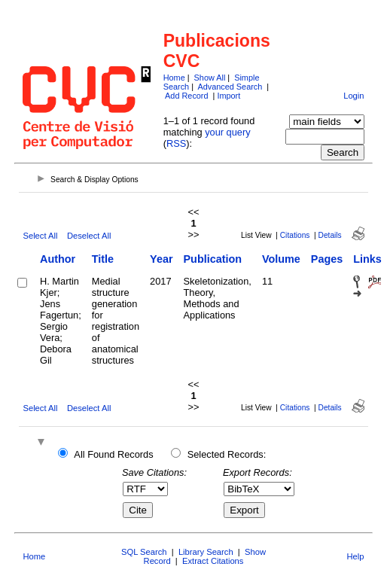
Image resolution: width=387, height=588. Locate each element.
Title (103, 259)
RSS (176, 143)
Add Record (186, 96)
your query (227, 132)
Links (367, 259)
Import (229, 96)
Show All (210, 78)
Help (356, 556)
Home (174, 78)
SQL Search (144, 552)
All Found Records (113, 454)
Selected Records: (227, 454)
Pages (327, 259)
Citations (295, 235)
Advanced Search (230, 87)
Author (58, 259)
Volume (281, 259)
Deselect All (89, 236)
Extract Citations (213, 561)
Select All (40, 236)
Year (161, 259)
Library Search (206, 552)
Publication (213, 259)
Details (330, 235)
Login (353, 96)
